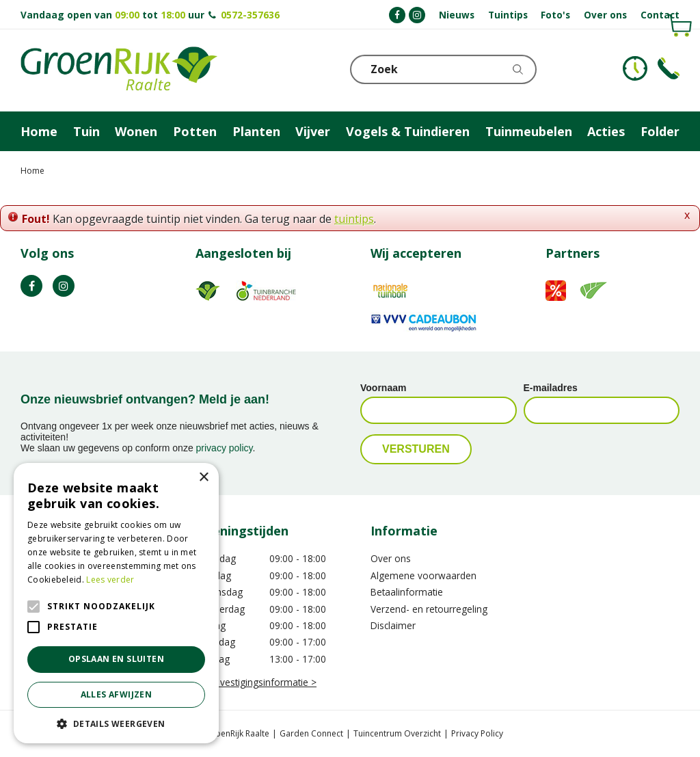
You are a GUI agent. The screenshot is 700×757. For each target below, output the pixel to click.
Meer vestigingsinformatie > (256, 682)
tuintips (354, 219)
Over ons (391, 558)
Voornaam (383, 388)
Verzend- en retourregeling (429, 609)
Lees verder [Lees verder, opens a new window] (110, 580)
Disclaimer (393, 625)
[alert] (116, 603)
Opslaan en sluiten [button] (116, 659)
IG (64, 286)
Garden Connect (311, 733)
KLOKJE (635, 68)
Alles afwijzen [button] (117, 694)
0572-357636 (250, 15)
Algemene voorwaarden (423, 575)
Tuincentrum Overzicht (397, 733)
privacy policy (225, 448)
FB (31, 286)
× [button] (203, 478)
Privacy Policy (477, 733)
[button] (116, 723)
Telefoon (669, 68)
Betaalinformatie (407, 592)
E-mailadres (551, 388)
